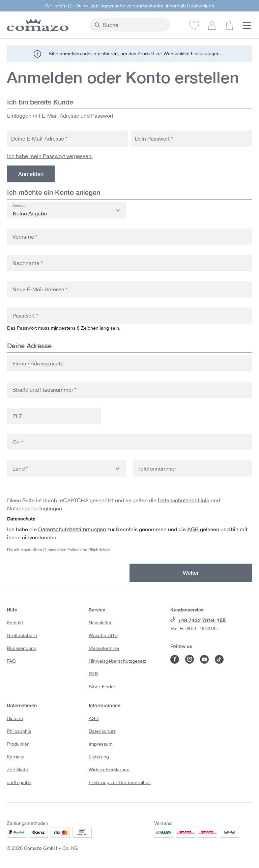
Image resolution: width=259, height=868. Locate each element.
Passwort (25, 316)
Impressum (101, 744)
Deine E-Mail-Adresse (39, 139)
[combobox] (134, 25)
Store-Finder (102, 687)
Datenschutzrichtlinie (184, 500)
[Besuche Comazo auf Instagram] (190, 659)
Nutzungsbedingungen (35, 508)
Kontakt (15, 623)
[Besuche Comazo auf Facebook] (175, 659)
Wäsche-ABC (103, 635)
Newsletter (100, 623)
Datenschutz (102, 731)
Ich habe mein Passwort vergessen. (50, 156)
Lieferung (99, 757)
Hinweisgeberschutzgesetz (118, 661)
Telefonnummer (157, 469)
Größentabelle (22, 635)
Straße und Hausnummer (45, 390)
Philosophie (19, 731)
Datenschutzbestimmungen (72, 529)
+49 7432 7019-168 (202, 620)
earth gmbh (19, 782)
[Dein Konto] (212, 25)
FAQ (11, 661)
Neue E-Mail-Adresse (40, 289)
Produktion (18, 744)
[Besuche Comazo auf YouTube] (204, 659)
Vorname (25, 237)
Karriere (15, 757)
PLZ (17, 416)
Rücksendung (22, 648)
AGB (193, 529)
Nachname (28, 263)
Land (20, 469)
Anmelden (31, 174)
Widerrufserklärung (109, 770)
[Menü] (247, 25)
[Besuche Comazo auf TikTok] (219, 659)
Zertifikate (17, 770)
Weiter (191, 573)
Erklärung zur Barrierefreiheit (120, 782)
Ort (18, 442)
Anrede (19, 206)
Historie (15, 718)
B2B (93, 674)
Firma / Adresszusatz (38, 363)
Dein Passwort (154, 139)
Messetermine (104, 648)
